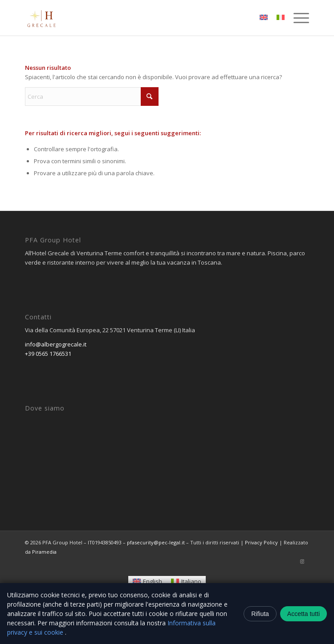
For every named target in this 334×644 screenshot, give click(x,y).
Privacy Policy (261, 542)
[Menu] (297, 18)
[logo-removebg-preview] (138, 18)
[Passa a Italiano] (186, 582)
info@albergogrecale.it (56, 344)
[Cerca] (92, 97)
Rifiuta (260, 614)
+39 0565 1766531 (48, 354)
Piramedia (44, 552)
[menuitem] (297, 18)
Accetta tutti (303, 614)
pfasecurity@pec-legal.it (156, 542)
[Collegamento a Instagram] (302, 561)
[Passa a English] (147, 582)
